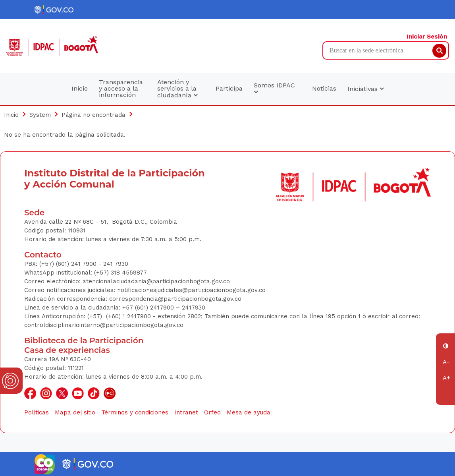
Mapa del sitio (75, 412)
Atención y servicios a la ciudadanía (177, 89)
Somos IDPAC (274, 89)
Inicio (80, 88)
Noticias (324, 88)
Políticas (37, 412)
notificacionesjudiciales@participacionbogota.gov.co (191, 290)
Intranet (186, 412)
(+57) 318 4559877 (120, 273)
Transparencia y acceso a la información (121, 88)
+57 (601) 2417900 (149, 308)
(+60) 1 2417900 (129, 316)
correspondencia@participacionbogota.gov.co (176, 299)
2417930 (194, 308)
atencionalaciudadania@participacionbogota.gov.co (157, 281)
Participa (229, 88)
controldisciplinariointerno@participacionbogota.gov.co (104, 325)
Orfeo (212, 412)
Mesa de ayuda (249, 412)
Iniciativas (365, 89)
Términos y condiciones (135, 412)
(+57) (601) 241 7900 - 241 (76, 264)
